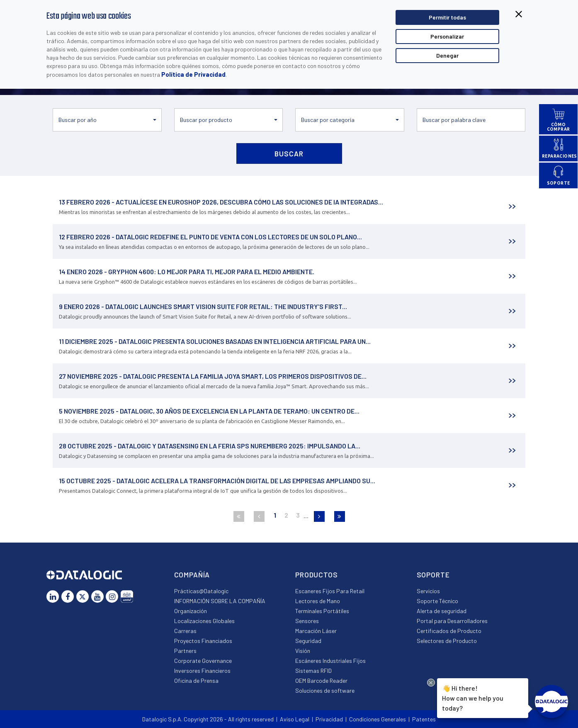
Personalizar (447, 36)
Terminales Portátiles (322, 611)
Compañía (192, 575)
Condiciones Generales (378, 719)
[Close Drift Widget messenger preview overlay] (431, 683)
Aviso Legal (295, 719)
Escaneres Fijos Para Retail (330, 591)
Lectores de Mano (318, 601)
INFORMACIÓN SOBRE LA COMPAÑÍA (220, 601)
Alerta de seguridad (442, 611)
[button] (107, 120)
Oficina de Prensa (196, 681)
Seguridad (308, 641)
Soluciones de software (325, 690)
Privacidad (329, 719)
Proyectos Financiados (203, 641)
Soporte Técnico (437, 601)
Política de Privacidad (193, 74)
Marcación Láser (316, 631)
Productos (317, 575)
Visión (303, 651)
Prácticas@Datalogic (201, 591)
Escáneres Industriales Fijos (330, 661)
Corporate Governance (203, 661)
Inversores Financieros (202, 671)
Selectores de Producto (447, 641)
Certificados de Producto (449, 631)
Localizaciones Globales (204, 621)
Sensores (307, 621)
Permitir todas (447, 17)
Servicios (428, 591)
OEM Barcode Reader (321, 681)
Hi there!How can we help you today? (471, 697)
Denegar (447, 55)
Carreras (185, 631)
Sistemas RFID (313, 671)
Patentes (424, 719)
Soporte (433, 575)
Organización (191, 611)
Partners (185, 651)
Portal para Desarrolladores (452, 621)
